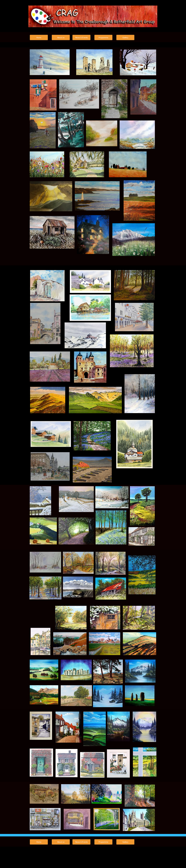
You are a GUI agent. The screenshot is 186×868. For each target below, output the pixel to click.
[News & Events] (81, 37)
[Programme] (103, 37)
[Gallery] (125, 37)
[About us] (61, 37)
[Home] (39, 37)
